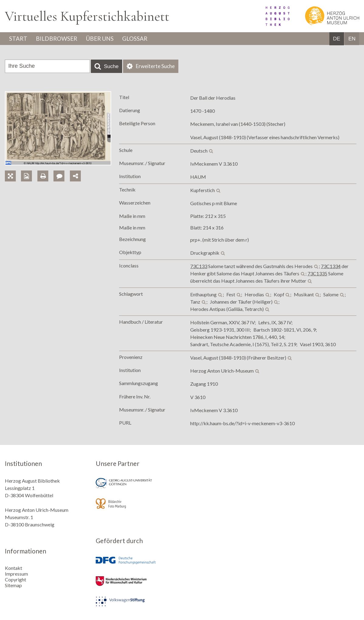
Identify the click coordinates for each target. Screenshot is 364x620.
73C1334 (331, 267)
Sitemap (13, 585)
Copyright (15, 579)
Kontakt (14, 568)
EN (352, 39)
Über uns (106, 39)
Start (19, 39)
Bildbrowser (60, 39)
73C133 (199, 267)
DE (337, 39)
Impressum (16, 574)
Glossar (145, 39)
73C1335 (317, 274)
